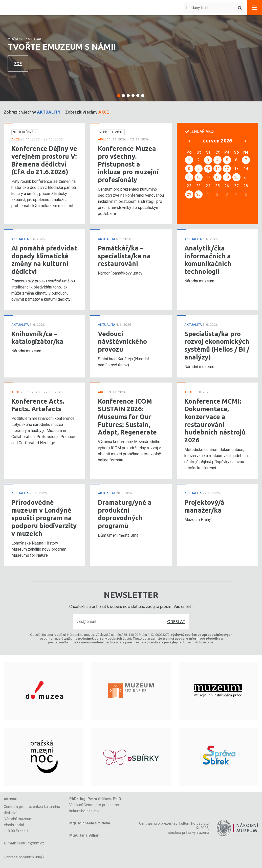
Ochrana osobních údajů (24, 857)
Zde (18, 64)
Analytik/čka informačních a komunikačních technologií (208, 260)
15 (189, 177)
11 (217, 169)
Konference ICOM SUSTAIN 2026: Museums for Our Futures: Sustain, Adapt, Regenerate (127, 417)
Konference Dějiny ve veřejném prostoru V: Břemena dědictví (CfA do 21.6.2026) (44, 160)
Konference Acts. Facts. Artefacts (38, 405)
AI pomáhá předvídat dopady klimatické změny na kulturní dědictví (44, 260)
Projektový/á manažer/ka (204, 506)
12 (227, 169)
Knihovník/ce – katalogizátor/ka (37, 338)
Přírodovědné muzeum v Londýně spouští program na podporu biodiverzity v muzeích (44, 518)
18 (217, 177)
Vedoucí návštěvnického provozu (122, 341)
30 (199, 194)
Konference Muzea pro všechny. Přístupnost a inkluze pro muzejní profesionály (128, 164)
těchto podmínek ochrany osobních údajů (99, 638)
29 (189, 194)
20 (236, 177)
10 (208, 169)
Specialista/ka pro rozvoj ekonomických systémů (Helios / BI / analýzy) (217, 345)
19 (227, 177)
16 (199, 177)
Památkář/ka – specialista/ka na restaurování (124, 256)
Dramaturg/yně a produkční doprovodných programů (125, 514)
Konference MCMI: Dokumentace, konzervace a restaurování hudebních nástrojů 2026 (215, 421)
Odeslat (176, 622)
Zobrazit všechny (32, 112)
